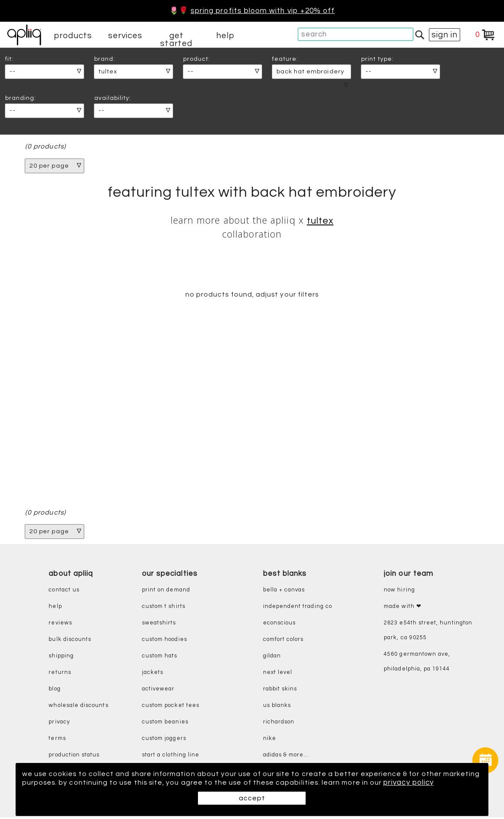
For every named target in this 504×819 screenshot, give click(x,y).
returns (60, 674)
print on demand (166, 592)
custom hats (160, 658)
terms (57, 740)
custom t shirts (164, 608)
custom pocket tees (171, 707)
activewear (158, 691)
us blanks (277, 707)
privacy (59, 724)
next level (278, 674)
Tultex (320, 221)
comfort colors (283, 641)
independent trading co (298, 608)
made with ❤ (403, 608)
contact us (64, 592)
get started (176, 40)
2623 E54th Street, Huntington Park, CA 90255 (428, 632)
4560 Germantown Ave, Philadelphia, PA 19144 (417, 663)
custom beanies (165, 724)
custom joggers (164, 740)
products (73, 36)
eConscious (280, 625)
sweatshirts (159, 625)
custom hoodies (165, 641)
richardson (279, 724)
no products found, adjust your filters (252, 296)
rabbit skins (280, 691)
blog (54, 691)
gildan (272, 658)
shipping (61, 658)
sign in (445, 35)
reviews (60, 625)
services (125, 36)
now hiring (399, 592)
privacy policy (47, 783)
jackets (153, 674)
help (225, 36)
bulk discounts (70, 641)
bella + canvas (284, 592)
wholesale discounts (78, 707)
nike (270, 740)
